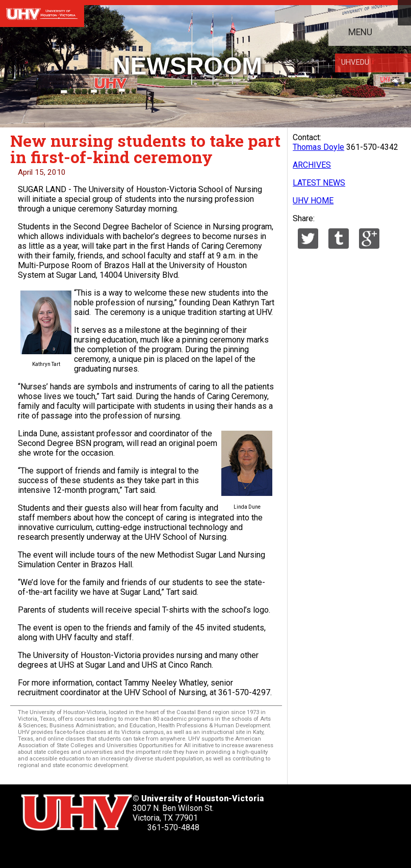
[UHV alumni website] (165, 850)
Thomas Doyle (318, 147)
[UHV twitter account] (33, 850)
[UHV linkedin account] (86, 850)
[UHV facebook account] (59, 850)
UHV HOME (313, 201)
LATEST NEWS (319, 183)
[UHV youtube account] (112, 850)
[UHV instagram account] (138, 850)
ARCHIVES (312, 165)
